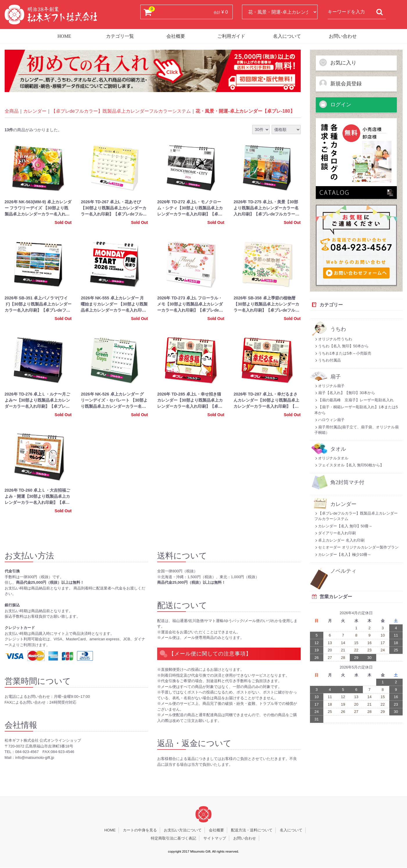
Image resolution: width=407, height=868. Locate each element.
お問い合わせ (343, 36)
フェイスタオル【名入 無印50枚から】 (349, 465)
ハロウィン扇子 (329, 420)
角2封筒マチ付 (347, 482)
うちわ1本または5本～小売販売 (343, 353)
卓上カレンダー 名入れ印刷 (339, 540)
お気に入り (338, 62)
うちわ (338, 329)
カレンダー (35, 111)
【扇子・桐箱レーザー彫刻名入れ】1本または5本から (356, 410)
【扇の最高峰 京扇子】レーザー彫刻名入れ (354, 400)
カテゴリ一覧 (120, 36)
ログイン (335, 104)
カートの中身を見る (140, 830)
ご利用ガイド (231, 36)
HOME (64, 36)
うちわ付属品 (328, 360)
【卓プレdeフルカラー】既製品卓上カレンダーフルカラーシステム (121, 111)
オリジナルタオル (331, 458)
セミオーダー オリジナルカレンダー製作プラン (356, 547)
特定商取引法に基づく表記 (173, 838)
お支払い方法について (183, 830)
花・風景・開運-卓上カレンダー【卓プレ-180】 (245, 111)
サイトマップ (215, 838)
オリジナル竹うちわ (333, 339)
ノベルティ (343, 571)
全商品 (12, 111)
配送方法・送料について (252, 830)
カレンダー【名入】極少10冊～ (343, 555)
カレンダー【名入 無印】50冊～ (343, 526)
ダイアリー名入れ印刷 (335, 533)
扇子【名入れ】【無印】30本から (345, 393)
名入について (287, 36)
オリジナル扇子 (329, 386)
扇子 (336, 377)
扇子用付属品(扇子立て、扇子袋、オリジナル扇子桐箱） (356, 430)
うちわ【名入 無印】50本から (341, 346)
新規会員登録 (340, 83)
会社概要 (176, 36)
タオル (338, 449)
